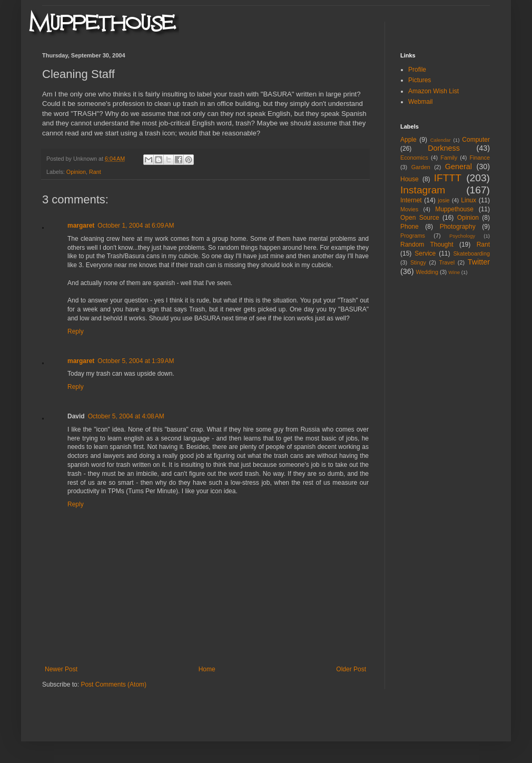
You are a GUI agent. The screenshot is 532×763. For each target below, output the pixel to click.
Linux (469, 200)
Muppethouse (454, 209)
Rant (95, 172)
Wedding (427, 272)
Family (449, 158)
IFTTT (448, 178)
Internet (411, 200)
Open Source (420, 218)
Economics (414, 158)
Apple (408, 140)
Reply (76, 331)
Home (207, 669)
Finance (480, 158)
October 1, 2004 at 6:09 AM (136, 226)
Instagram (423, 190)
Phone (410, 227)
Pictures (420, 80)
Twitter (479, 262)
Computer (476, 140)
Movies (409, 209)
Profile (417, 70)
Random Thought (427, 244)
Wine (454, 272)
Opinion (76, 172)
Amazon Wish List (434, 91)
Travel (447, 262)
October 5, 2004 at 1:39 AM (136, 361)
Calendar (441, 140)
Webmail (420, 102)
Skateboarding (471, 253)
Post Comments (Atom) (114, 684)
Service (425, 253)
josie (444, 200)
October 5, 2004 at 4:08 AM (126, 416)
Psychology (462, 236)
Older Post (351, 669)
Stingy (418, 262)
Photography (458, 227)
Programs (413, 236)
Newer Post (61, 669)
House (410, 179)
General (459, 167)
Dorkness (444, 148)
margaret (81, 226)
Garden (421, 167)
